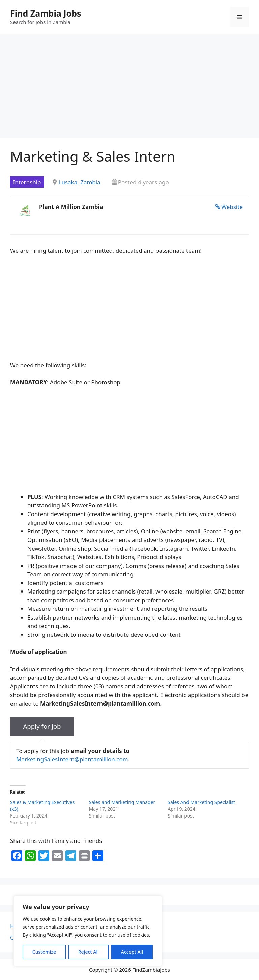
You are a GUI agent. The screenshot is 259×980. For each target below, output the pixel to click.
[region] (88, 931)
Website (232, 207)
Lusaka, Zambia (80, 182)
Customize (44, 952)
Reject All (89, 952)
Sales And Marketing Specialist (201, 802)
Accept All (132, 952)
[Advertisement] (129, 88)
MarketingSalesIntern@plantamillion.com (72, 759)
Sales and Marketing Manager (122, 802)
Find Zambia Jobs (46, 13)
